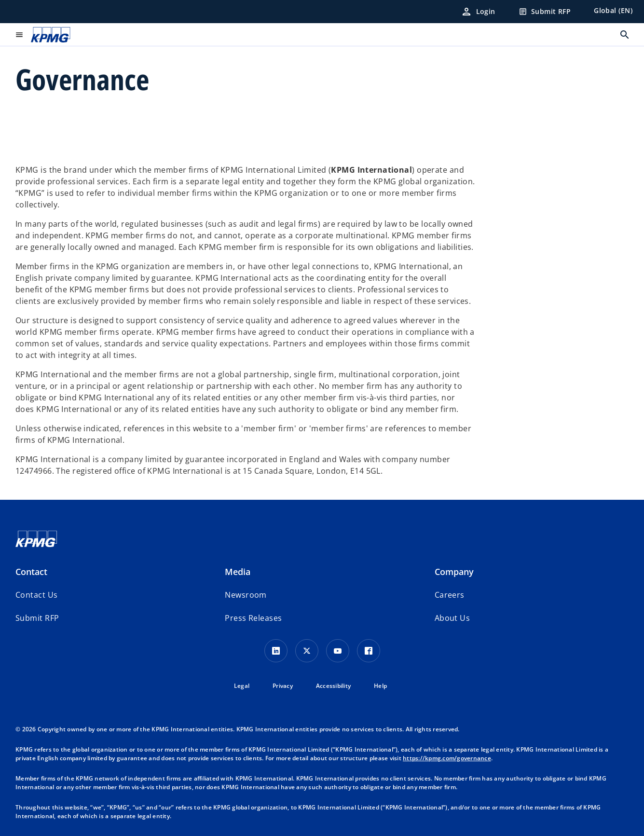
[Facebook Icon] (369, 651)
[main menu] (19, 35)
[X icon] (307, 651)
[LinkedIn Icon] (276, 651)
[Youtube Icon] (338, 651)
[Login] (478, 12)
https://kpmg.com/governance (447, 758)
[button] (37, 618)
